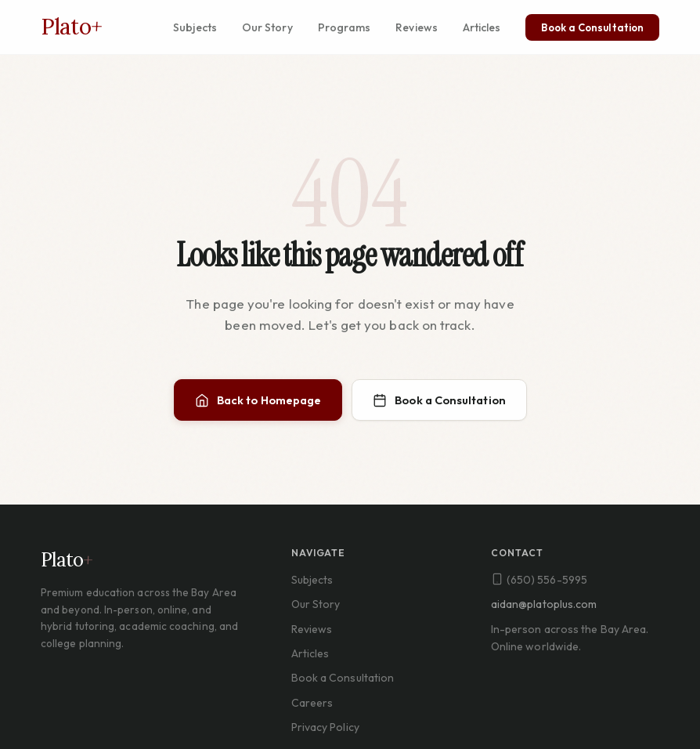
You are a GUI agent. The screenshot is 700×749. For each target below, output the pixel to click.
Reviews (417, 27)
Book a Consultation (592, 27)
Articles (482, 27)
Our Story (267, 27)
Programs (345, 27)
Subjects (195, 27)
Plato (71, 27)
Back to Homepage (258, 401)
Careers (312, 703)
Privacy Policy (325, 727)
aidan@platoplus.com (544, 604)
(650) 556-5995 (539, 580)
